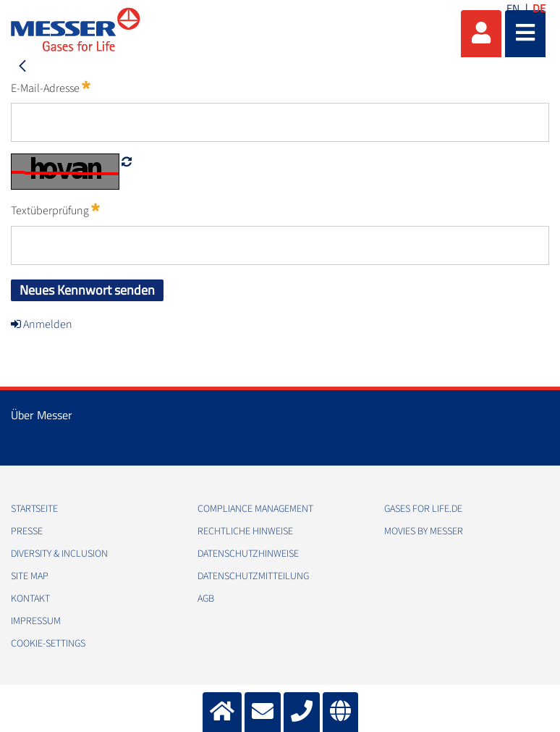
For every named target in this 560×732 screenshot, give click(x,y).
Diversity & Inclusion (59, 554)
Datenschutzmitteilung (253, 576)
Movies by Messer (424, 531)
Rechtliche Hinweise (245, 531)
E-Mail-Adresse (51, 88)
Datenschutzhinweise (248, 554)
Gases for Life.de (423, 509)
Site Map (30, 576)
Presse (27, 531)
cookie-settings (48, 644)
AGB (206, 599)
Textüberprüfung (55, 210)
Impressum (36, 621)
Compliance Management (255, 509)
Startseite (34, 509)
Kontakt (30, 599)
